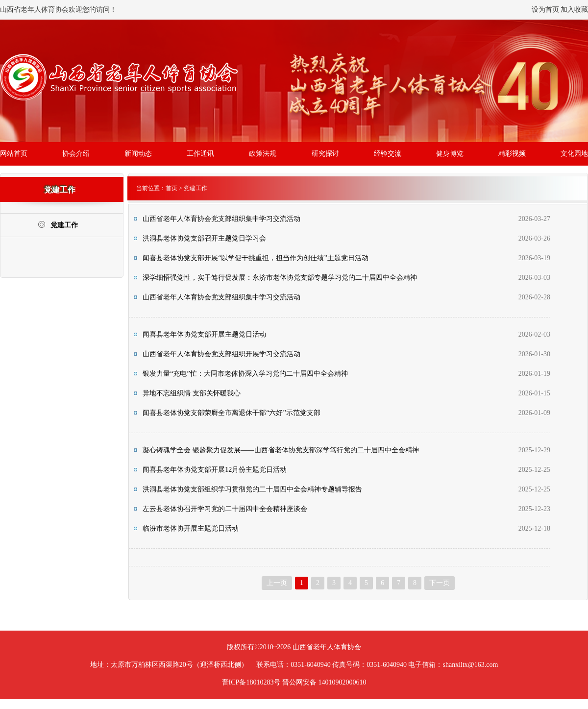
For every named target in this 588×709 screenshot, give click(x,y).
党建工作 (58, 225)
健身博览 (450, 154)
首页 (171, 188)
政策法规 (263, 154)
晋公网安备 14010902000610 (324, 682)
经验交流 (388, 154)
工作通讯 (200, 154)
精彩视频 (512, 154)
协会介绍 (76, 154)
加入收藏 (574, 10)
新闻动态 (138, 154)
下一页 (440, 583)
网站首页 (14, 154)
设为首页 (545, 10)
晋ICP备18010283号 (251, 682)
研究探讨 (325, 154)
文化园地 (574, 154)
